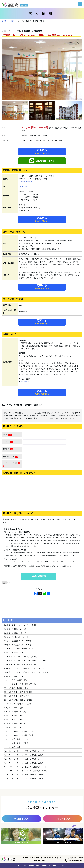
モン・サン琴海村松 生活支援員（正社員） (20, 684)
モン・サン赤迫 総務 (12, 747)
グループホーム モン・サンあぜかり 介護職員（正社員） (26, 771)
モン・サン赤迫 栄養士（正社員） (17, 743)
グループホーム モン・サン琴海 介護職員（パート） (24, 751)
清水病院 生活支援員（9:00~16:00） (18, 645)
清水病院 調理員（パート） (14, 676)
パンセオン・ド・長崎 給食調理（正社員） (20, 664)
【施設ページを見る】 (27, 182)
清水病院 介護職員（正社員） (15, 712)
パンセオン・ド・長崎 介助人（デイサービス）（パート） (26, 661)
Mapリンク (23, 187)
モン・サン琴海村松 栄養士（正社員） (18, 700)
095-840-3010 (26, 382)
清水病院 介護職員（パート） (15, 633)
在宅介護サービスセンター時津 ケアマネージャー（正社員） (27, 672)
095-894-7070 (75, 860)
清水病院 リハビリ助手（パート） (17, 637)
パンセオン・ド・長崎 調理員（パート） (19, 649)
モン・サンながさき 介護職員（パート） (19, 731)
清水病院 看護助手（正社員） (15, 720)
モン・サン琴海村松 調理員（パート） (18, 696)
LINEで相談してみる (42, 161)
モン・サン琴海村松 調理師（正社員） (18, 692)
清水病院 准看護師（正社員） (15, 724)
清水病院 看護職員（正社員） (15, 716)
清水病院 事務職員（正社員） (15, 629)
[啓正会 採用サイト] (15, 4)
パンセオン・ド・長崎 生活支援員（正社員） (21, 657)
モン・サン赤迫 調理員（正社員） (17, 688)
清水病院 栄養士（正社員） (14, 708)
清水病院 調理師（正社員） (14, 727)
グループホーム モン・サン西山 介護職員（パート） (24, 759)
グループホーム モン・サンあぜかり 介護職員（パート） (26, 767)
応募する (42, 151)
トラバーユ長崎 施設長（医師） (16, 680)
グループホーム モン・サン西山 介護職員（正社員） (24, 763)
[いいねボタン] (4, 583)
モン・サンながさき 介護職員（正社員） (19, 735)
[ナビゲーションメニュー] (80, 4)
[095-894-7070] (66, 860)
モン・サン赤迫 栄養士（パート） (17, 739)
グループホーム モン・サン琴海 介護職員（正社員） (24, 755)
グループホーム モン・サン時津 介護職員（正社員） (24, 779)
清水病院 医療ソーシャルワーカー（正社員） (21, 625)
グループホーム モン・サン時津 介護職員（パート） (24, 775)
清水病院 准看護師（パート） (15, 653)
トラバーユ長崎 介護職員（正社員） (18, 704)
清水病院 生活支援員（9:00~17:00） (18, 641)
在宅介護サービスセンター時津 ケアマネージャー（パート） (27, 668)
